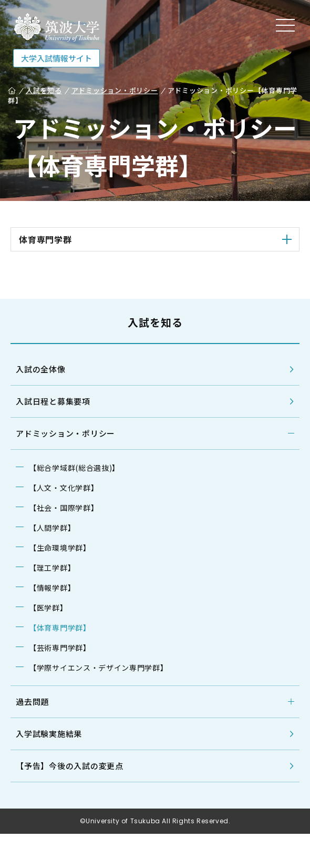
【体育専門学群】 (60, 628)
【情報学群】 (52, 588)
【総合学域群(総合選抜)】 (74, 468)
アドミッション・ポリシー (65, 433)
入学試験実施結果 (49, 734)
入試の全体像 (41, 369)
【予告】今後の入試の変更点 (70, 766)
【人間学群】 (52, 528)
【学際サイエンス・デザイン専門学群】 (99, 668)
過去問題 (32, 702)
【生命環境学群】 (60, 548)
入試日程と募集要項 (53, 401)
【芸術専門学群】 (60, 648)
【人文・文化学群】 (64, 488)
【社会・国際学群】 (64, 508)
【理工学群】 (52, 568)
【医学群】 (48, 608)
